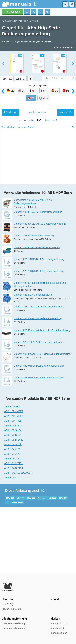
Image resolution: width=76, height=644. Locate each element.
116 (55, 224)
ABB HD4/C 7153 (13, 535)
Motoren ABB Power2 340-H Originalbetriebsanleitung (42, 421)
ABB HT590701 (12, 474)
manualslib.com (59, 623)
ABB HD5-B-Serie (14, 507)
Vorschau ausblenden (64, 47)
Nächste (66, 217)
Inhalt (38, 217)
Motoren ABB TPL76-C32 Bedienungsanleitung (38, 374)
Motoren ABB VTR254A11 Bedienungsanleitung (39, 326)
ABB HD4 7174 (12, 521)
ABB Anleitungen (9, 21)
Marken (55, 619)
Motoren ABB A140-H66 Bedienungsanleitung (38, 385)
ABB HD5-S (11, 545)
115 (47, 224)
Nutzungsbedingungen (14, 628)
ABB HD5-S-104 (13, 497)
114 (39, 224)
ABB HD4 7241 (12, 526)
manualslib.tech (59, 633)
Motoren (23, 21)
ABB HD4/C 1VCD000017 (18, 540)
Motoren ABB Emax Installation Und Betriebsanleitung (42, 397)
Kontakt (56, 599)
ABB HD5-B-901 (13, 493)
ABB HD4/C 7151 (13, 530)
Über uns (8, 599)
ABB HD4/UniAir (13, 511)
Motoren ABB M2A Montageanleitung (33, 362)
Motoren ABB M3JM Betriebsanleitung (34, 303)
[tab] (7, 78)
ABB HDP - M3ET (14, 478)
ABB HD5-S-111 (13, 502)
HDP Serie (33, 21)
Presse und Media (11, 609)
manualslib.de (58, 628)
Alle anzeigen (17, 569)
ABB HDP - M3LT (13, 488)
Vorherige (10, 217)
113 (31, 224)
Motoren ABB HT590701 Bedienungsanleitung (38, 279)
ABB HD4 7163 (12, 516)
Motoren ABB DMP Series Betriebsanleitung (37, 314)
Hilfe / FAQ (7, 604)
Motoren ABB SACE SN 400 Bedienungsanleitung (40, 291)
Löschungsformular (14, 619)
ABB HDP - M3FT (14, 483)
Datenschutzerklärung (13, 623)
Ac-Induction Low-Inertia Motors (19, 232)
